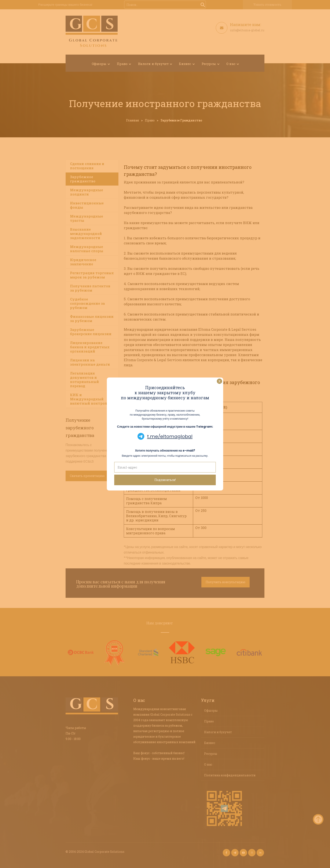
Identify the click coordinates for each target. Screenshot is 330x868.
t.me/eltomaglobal (170, 436)
